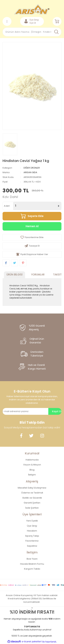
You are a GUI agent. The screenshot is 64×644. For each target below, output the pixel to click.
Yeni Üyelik (32, 521)
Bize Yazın (32, 559)
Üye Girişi (32, 526)
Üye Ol (33, 23)
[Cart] (57, 21)
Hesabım (32, 531)
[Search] (32, 32)
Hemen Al (32, 226)
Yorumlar (38, 275)
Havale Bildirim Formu (32, 564)
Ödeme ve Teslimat (32, 493)
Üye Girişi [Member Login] (34, 20)
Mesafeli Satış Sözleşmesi (32, 488)
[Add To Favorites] (32, 237)
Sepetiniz (32, 546)
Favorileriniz (32, 541)
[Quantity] (37, 206)
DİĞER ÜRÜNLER (32, 168)
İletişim (32, 475)
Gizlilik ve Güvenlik (32, 498)
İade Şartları (32, 508)
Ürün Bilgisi (15, 275)
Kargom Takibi (32, 569)
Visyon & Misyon (32, 465)
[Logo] (32, 9)
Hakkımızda (32, 460)
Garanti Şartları (32, 503)
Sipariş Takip (32, 536)
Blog (32, 470)
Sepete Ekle (36, 216)
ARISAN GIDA (30, 172)
